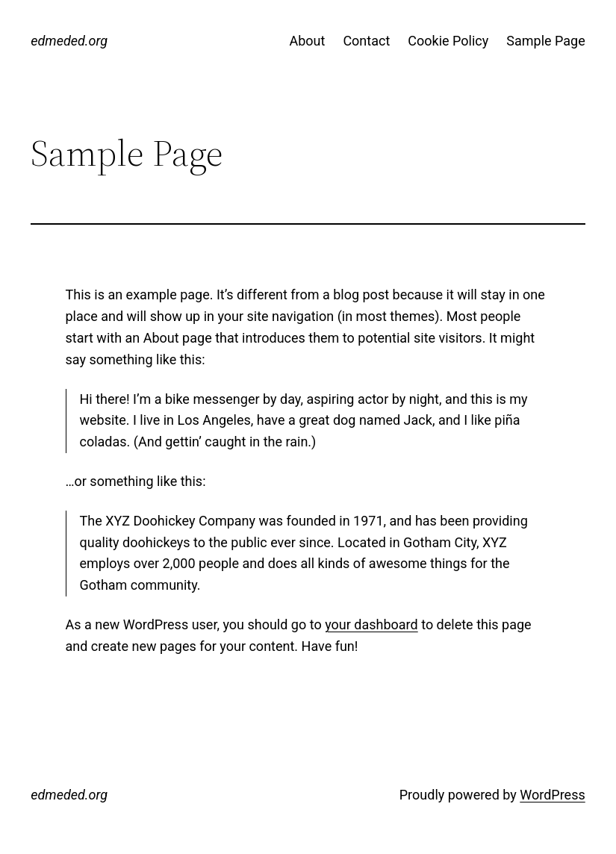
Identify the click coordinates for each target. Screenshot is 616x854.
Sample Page (545, 41)
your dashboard (371, 624)
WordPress (552, 795)
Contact (366, 41)
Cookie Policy (448, 41)
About (307, 41)
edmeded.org (69, 41)
